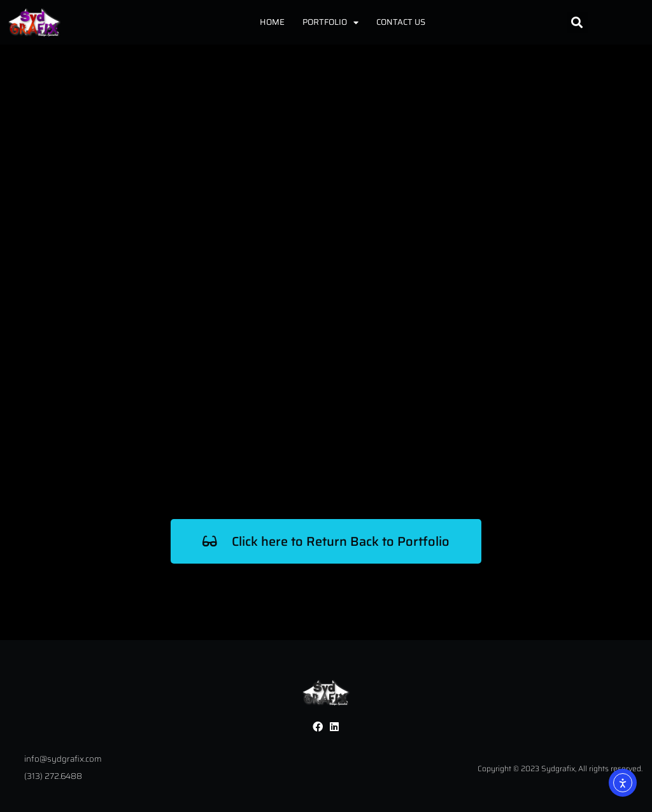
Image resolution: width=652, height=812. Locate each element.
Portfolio (330, 23)
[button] (577, 23)
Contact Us (401, 22)
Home (272, 22)
